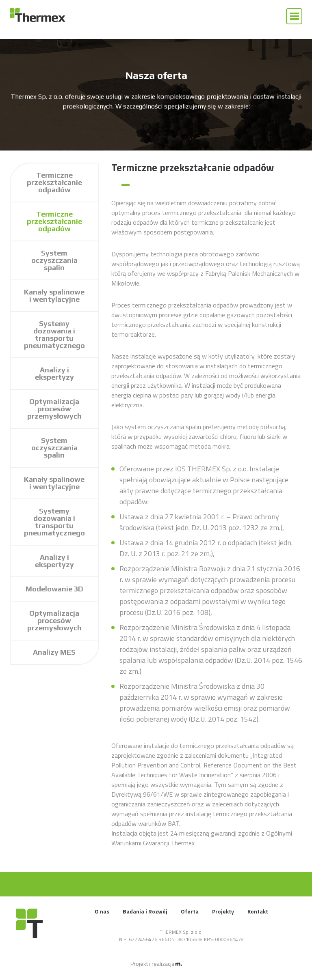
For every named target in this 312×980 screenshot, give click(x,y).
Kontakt (258, 911)
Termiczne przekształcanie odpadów (54, 182)
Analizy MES (54, 652)
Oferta (190, 911)
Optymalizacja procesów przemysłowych (54, 409)
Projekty (223, 911)
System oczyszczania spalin (54, 260)
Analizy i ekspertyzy (54, 373)
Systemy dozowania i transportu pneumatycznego (54, 334)
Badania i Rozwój (145, 911)
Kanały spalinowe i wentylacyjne (54, 296)
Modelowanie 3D (54, 589)
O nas (102, 911)
